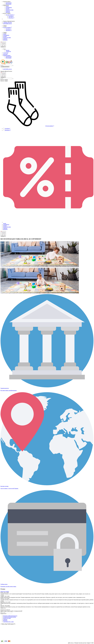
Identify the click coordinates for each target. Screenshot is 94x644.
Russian (8, 50)
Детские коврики (10, 15)
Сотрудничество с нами (8, 622)
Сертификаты (9, 8)
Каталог (4, 81)
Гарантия (8, 11)
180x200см (11, 18)
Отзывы (8, 9)
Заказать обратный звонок (9, 21)
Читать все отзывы (5, 591)
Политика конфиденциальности (10, 616)
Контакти (5, 621)
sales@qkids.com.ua (7, 24)
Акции (7, 6)
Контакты (8, 12)
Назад (5, 26)
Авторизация (9, 3)
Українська (8, 51)
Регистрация (9, 4)
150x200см (11, 16)
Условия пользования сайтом (10, 617)
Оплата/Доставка (10, 10)
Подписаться (3, 614)
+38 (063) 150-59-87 (8, 22)
